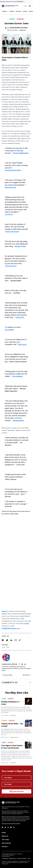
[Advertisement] (16, 533)
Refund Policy (12, 858)
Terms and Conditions (22, 858)
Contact (5, 847)
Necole (4, 611)
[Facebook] (2, 827)
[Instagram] (14, 827)
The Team (5, 840)
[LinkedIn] (8, 827)
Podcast (4, 721)
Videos (25, 11)
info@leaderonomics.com (11, 628)
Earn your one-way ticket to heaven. (11, 823)
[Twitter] (5, 827)
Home (4, 833)
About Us (5, 836)
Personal (20, 19)
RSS (29, 858)
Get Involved (6, 843)
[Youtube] (11, 827)
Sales (8, 647)
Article (12, 19)
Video (4, 742)
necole (26, 623)
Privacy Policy (5, 858)
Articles (12, 11)
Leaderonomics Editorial (19, 28)
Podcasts (19, 11)
